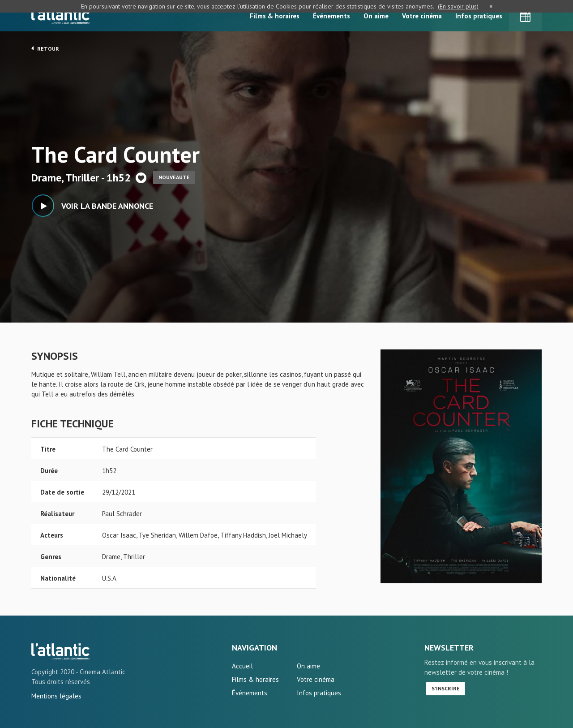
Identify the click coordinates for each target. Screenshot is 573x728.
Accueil (242, 666)
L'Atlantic (60, 16)
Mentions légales (56, 696)
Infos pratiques (479, 16)
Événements (331, 16)
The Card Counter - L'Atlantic (60, 651)
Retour (45, 48)
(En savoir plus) (458, 6)
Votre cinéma (422, 16)
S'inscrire (446, 688)
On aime (376, 16)
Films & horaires (275, 16)
